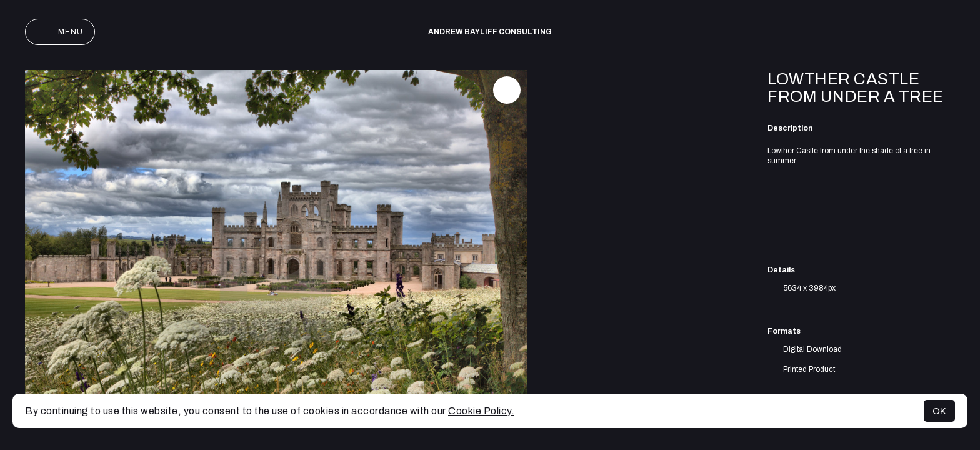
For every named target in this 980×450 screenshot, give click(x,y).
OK (939, 411)
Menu (60, 32)
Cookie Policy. (481, 411)
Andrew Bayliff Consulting (490, 32)
